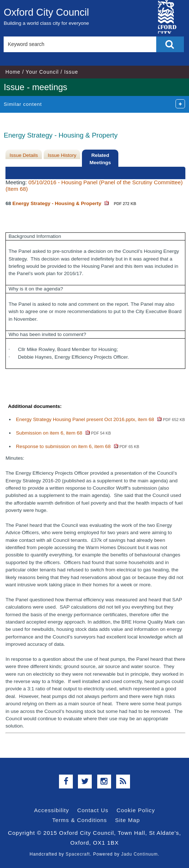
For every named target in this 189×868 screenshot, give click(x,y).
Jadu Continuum (140, 854)
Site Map (127, 820)
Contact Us (93, 810)
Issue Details (24, 155)
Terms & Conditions (80, 820)
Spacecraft (78, 854)
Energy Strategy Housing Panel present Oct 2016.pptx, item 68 (101, 419)
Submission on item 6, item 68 (64, 433)
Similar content (23, 104)
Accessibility (51, 810)
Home (13, 72)
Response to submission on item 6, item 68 (78, 446)
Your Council (42, 72)
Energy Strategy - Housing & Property (74, 203)
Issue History (62, 155)
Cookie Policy (136, 810)
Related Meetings (100, 159)
